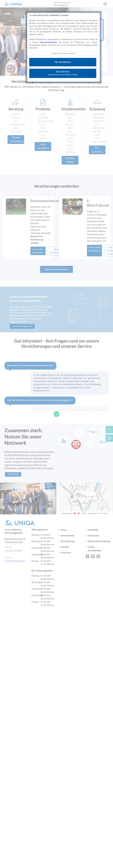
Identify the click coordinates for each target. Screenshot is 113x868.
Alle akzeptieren (63, 62)
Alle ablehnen (63, 73)
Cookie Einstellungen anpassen (63, 53)
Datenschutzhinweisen (48, 42)
